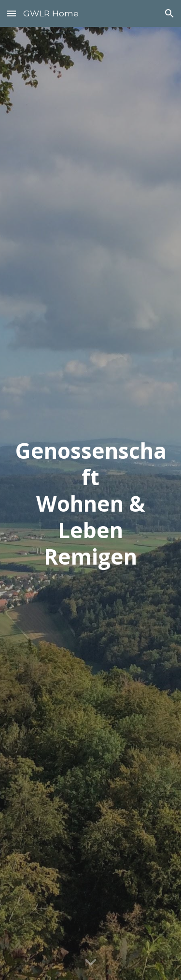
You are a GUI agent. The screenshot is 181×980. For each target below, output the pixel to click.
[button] (12, 13)
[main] (91, 504)
